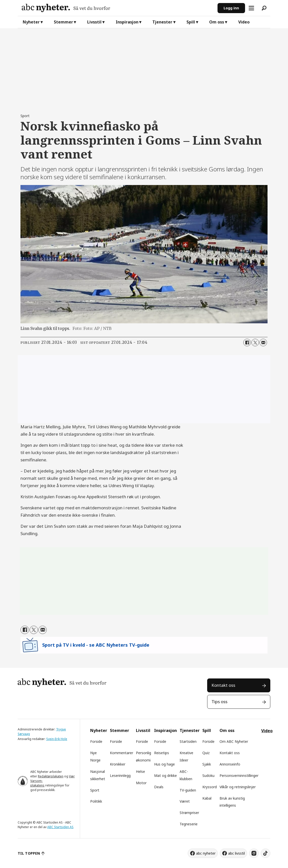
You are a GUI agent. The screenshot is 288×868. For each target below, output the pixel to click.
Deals (159, 787)
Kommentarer (122, 753)
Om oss (217, 22)
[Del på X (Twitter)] (255, 343)
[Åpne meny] (251, 8)
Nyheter (31, 22)
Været (185, 801)
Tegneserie (189, 824)
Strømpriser (189, 813)
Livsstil (94, 22)
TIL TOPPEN (29, 853)
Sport (95, 790)
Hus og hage (164, 764)
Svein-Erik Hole (57, 739)
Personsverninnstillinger (239, 775)
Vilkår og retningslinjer (238, 787)
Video (244, 22)
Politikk (96, 801)
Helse (140, 771)
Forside (96, 741)
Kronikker (118, 764)
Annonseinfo (230, 764)
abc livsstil (236, 853)
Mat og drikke (165, 775)
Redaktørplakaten (51, 776)
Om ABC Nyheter (234, 741)
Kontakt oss (223, 685)
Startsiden (188, 741)
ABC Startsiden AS (60, 827)
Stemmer (63, 22)
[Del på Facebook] (247, 343)
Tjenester (162, 22)
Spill (191, 22)
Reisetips (162, 753)
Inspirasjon (127, 22)
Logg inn (231, 8)
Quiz (206, 753)
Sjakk (207, 764)
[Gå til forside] (118, 8)
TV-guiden (188, 790)
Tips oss (219, 702)
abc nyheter (206, 853)
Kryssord (210, 787)
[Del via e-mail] (263, 343)
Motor (141, 783)
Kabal (207, 798)
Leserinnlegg (120, 775)
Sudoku (208, 775)
